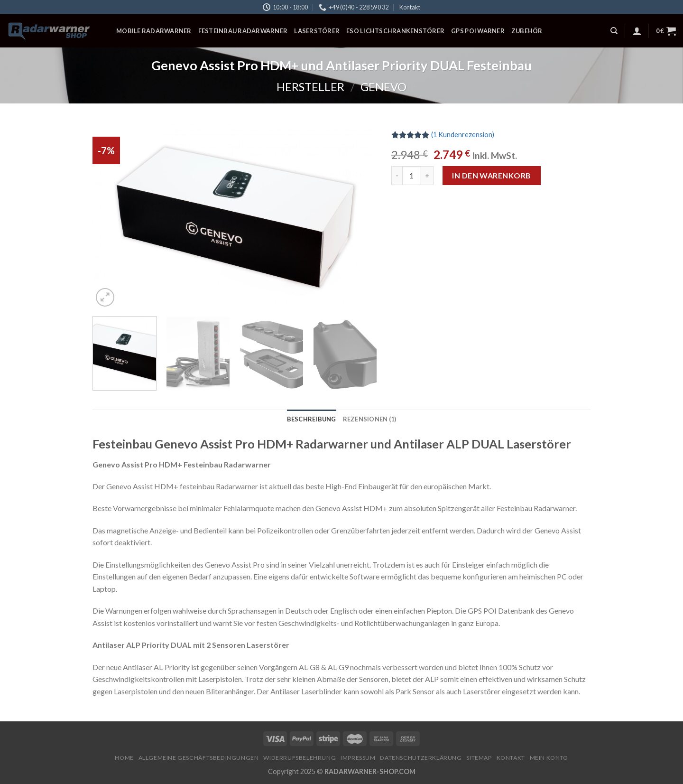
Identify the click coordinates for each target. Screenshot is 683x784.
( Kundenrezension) (463, 135)
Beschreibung (312, 419)
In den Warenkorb (492, 175)
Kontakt (410, 7)
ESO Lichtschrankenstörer (395, 31)
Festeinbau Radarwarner (243, 31)
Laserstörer (317, 31)
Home (124, 758)
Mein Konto (549, 758)
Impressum (358, 758)
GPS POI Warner (478, 31)
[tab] (312, 419)
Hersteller (310, 87)
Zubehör (527, 31)
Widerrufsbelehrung (300, 758)
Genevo (383, 87)
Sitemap (479, 758)
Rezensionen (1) (370, 419)
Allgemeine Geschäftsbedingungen (199, 758)
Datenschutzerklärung (421, 758)
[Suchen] (614, 31)
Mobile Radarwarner (154, 31)
